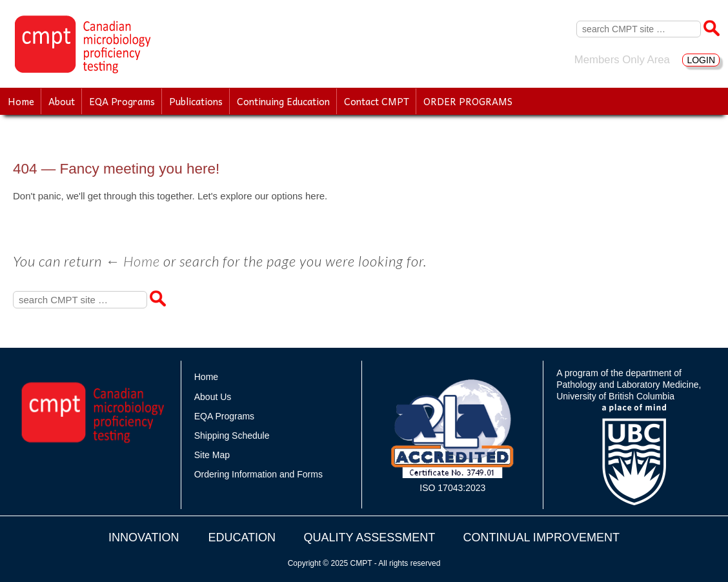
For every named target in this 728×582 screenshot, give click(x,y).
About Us (213, 397)
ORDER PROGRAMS (468, 101)
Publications (196, 101)
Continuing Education (283, 101)
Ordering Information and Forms (258, 474)
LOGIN (701, 60)
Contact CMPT (377, 101)
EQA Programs (122, 101)
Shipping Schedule (232, 436)
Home (21, 101)
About (62, 101)
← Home (133, 261)
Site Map (212, 455)
